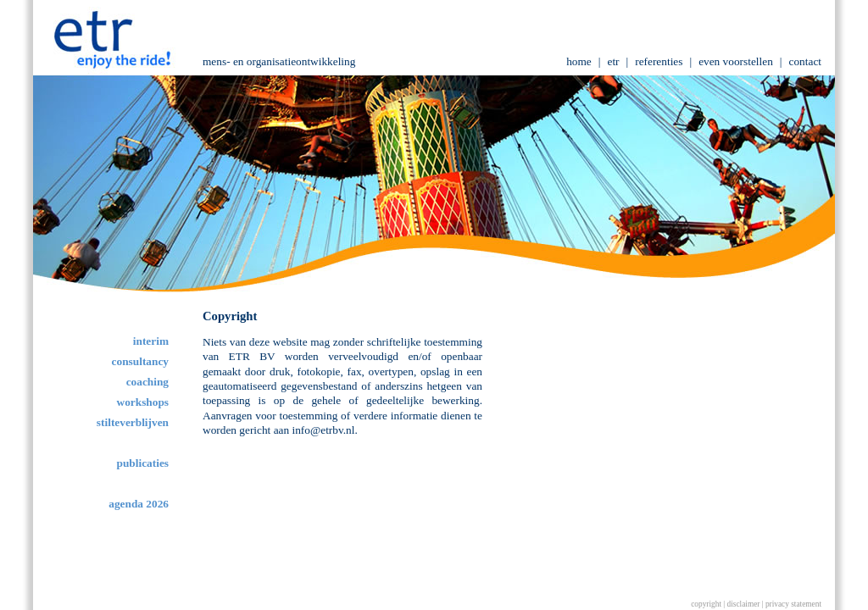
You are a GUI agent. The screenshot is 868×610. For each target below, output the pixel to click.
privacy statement (793, 604)
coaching (147, 382)
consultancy (140, 361)
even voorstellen (736, 61)
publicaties (143, 463)
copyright (706, 604)
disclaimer (744, 604)
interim (151, 341)
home (579, 61)
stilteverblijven (133, 422)
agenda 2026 (139, 504)
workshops (143, 402)
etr (613, 61)
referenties (659, 61)
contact (805, 61)
